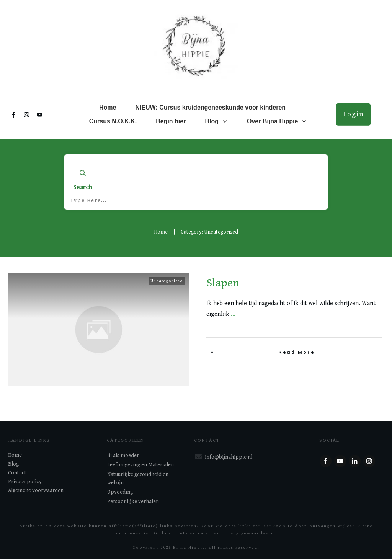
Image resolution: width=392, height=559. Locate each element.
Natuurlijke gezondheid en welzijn (138, 479)
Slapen (223, 283)
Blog (13, 464)
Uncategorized (167, 281)
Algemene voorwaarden (36, 490)
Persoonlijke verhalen (133, 502)
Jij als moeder (123, 456)
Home (15, 455)
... (233, 314)
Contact (17, 473)
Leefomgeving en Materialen (140, 465)
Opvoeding (120, 492)
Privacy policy (25, 482)
